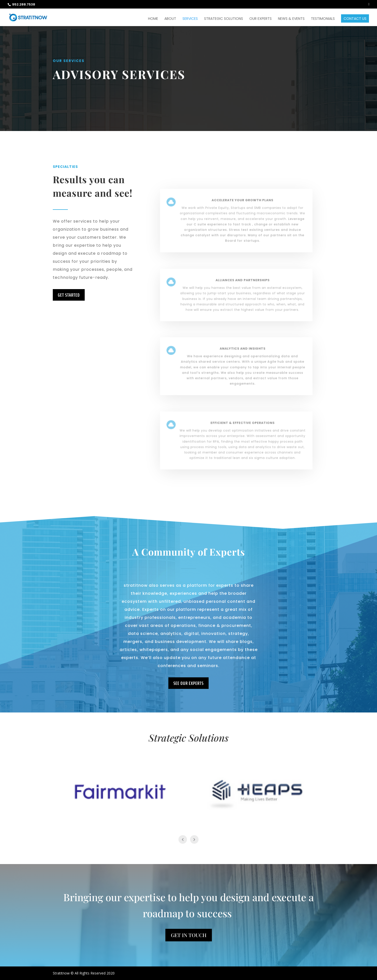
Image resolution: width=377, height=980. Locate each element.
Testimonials (323, 19)
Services (190, 19)
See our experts (189, 683)
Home (153, 19)
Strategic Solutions (224, 19)
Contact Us (355, 19)
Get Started (69, 295)
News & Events (291, 19)
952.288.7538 (24, 4)
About (170, 19)
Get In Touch (189, 935)
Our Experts (261, 19)
